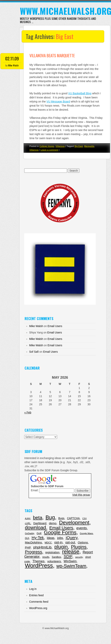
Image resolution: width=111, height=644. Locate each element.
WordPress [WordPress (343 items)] (39, 565)
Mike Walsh (13, 65)
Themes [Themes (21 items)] (39, 561)
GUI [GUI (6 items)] (27, 538)
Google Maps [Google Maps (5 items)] (86, 533)
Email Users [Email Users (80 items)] (61, 528)
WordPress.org (38, 608)
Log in (33, 589)
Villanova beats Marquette (52, 55)
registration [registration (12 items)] (52, 552)
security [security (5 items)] (79, 557)
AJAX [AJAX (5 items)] (28, 518)
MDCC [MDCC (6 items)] (48, 543)
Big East (79, 146)
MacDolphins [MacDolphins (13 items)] (33, 542)
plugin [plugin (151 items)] (61, 547)
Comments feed (39, 602)
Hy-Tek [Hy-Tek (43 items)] (38, 538)
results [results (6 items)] (46, 557)
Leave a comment (49, 150)
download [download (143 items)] (35, 528)
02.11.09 (12, 58)
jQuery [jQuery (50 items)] (72, 538)
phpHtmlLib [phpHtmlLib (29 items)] (42, 547)
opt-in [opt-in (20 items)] (58, 542)
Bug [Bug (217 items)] (50, 517)
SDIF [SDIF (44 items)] (68, 556)
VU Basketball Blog (80, 93)
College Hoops (47, 146)
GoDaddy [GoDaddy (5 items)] (29, 533)
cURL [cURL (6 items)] (28, 523)
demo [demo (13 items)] (53, 523)
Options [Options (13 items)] (83, 542)
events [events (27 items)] (82, 528)
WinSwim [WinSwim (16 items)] (70, 561)
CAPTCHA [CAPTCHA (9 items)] (73, 518)
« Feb (28, 412)
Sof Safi (34, 352)
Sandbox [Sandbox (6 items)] (56, 557)
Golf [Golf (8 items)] (39, 533)
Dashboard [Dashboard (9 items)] (40, 523)
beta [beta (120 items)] (38, 518)
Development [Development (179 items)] (74, 522)
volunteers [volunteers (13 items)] (54, 561)
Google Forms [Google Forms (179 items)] (60, 532)
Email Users (55, 326)
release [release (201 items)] (71, 552)
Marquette (89, 146)
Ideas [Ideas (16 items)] (51, 538)
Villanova (60, 146)
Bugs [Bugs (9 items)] (61, 518)
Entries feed (36, 595)
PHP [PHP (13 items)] (28, 547)
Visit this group (81, 495)
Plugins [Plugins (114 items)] (79, 547)
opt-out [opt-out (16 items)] (70, 542)
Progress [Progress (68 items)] (33, 552)
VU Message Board (58, 102)
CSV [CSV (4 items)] (84, 518)
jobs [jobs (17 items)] (60, 538)
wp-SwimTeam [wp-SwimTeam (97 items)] (71, 566)
